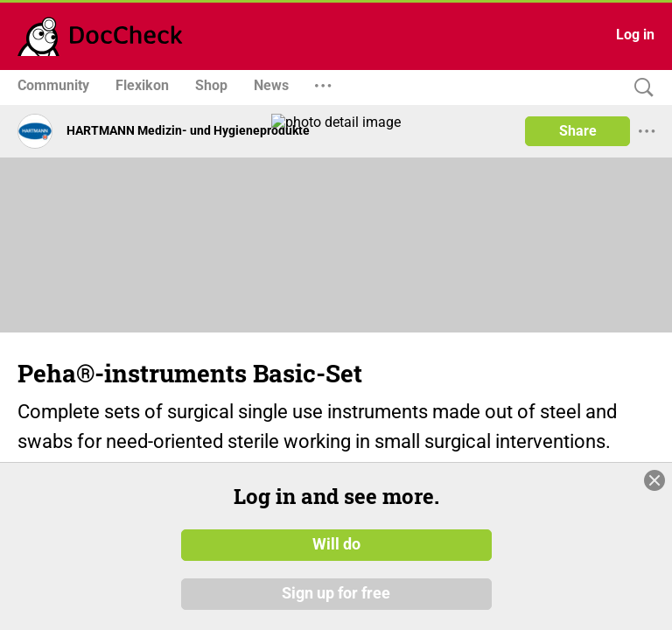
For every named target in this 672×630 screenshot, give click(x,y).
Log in (635, 35)
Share (578, 131)
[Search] (640, 88)
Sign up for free (336, 594)
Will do (336, 545)
